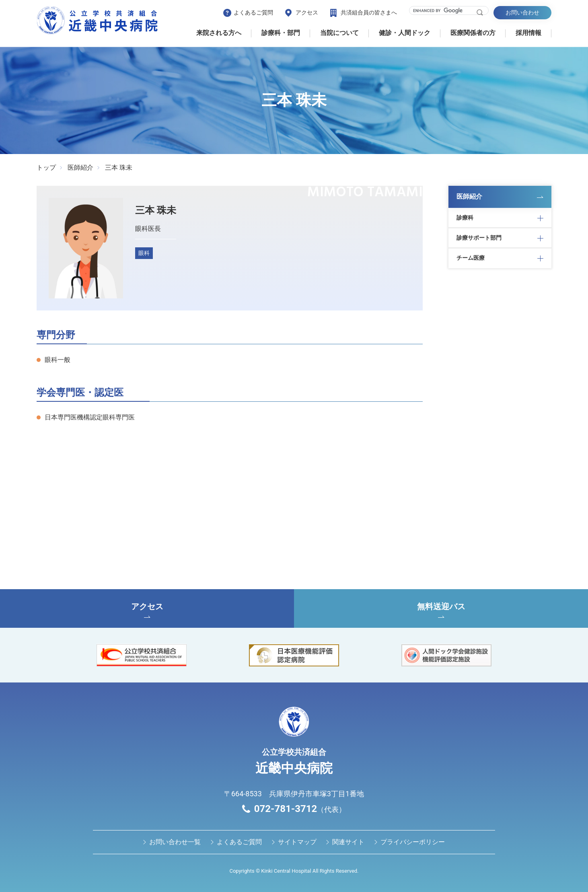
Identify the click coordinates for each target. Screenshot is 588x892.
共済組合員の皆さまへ (369, 12)
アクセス (307, 12)
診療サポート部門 (479, 238)
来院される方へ (219, 33)
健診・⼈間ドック (405, 33)
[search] (444, 10)
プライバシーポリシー (413, 842)
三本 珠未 (119, 168)
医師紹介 (80, 168)
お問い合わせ (522, 12)
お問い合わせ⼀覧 (175, 842)
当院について (339, 33)
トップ (46, 168)
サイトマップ (297, 842)
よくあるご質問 (253, 12)
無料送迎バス (441, 610)
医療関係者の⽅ (473, 33)
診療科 (465, 218)
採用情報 (528, 33)
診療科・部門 (281, 33)
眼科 (144, 253)
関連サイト (348, 842)
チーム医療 (471, 258)
